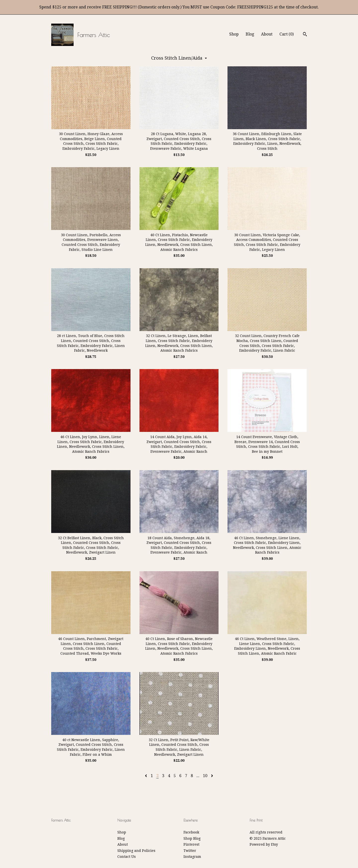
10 (205, 776)
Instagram (192, 857)
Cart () (287, 34)
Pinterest (191, 844)
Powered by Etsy (264, 844)
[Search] (305, 35)
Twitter (190, 851)
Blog (250, 34)
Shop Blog (192, 838)
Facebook (191, 832)
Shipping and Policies (136, 851)
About (267, 34)
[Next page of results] (212, 776)
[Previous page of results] (146, 776)
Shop (234, 34)
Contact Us (127, 857)
